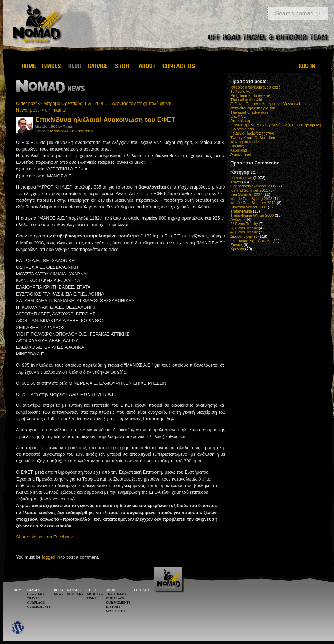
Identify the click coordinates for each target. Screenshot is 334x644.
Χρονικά (237, 249)
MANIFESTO (115, 611)
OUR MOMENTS (118, 603)
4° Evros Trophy (244, 232)
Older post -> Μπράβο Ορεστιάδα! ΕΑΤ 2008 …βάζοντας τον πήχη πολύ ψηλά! (94, 103)
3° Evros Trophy (244, 228)
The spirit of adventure (249, 112)
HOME (19, 590)
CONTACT (142, 590)
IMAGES (34, 590)
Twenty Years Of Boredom (253, 138)
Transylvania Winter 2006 (252, 215)
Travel (236, 182)
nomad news (59, 131)
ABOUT (112, 590)
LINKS (91, 598)
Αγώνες (237, 220)
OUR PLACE (115, 598)
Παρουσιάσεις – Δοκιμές (251, 240)
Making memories (246, 142)
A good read (241, 154)
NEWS (59, 594)
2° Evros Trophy (244, 224)
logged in (51, 557)
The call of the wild (246, 100)
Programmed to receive (250, 95)
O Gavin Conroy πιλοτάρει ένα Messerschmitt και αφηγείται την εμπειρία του (272, 106)
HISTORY (113, 607)
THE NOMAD (116, 594)
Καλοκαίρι (239, 150)
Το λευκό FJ (241, 91)
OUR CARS (75, 594)
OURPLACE (36, 603)
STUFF (92, 590)
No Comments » (82, 131)
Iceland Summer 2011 (249, 190)
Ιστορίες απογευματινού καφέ (255, 87)
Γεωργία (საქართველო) (252, 133)
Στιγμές (237, 245)
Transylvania (241, 211)
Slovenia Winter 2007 (249, 207)
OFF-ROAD (36, 594)
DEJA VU (238, 116)
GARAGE (74, 590)
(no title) (237, 146)
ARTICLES (94, 594)
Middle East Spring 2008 (251, 199)
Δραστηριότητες (244, 236)
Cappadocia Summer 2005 (253, 186)
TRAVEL (33, 598)
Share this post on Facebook (44, 537)
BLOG (59, 590)
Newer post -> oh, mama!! (42, 110)
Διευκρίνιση (240, 121)
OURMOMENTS (39, 607)
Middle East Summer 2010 (253, 203)
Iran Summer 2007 (246, 194)
